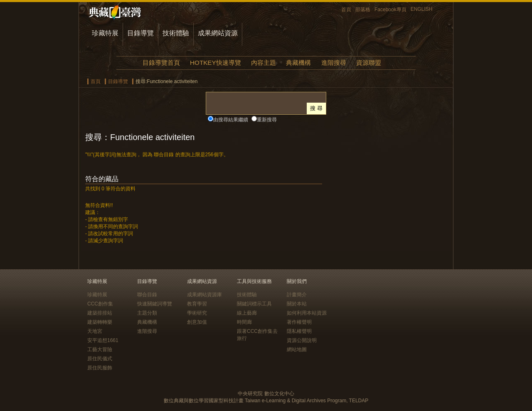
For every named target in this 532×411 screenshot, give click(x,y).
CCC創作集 (100, 304)
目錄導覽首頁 (161, 63)
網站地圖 (297, 349)
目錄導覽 (140, 33)
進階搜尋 (334, 63)
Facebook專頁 (390, 10)
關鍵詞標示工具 (254, 304)
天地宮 (95, 331)
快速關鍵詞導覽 (155, 304)
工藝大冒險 (100, 349)
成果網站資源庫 (204, 295)
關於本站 (297, 304)
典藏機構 (298, 63)
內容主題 (264, 63)
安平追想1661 (103, 340)
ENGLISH (422, 9)
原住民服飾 (100, 368)
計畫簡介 (297, 295)
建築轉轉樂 (100, 322)
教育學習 (197, 304)
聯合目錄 (147, 295)
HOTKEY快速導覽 (215, 63)
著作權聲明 (299, 322)
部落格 (363, 10)
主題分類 (147, 313)
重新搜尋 (267, 120)
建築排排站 (100, 313)
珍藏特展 (105, 33)
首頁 (346, 10)
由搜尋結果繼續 (231, 120)
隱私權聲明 (299, 331)
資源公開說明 (302, 340)
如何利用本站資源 (307, 313)
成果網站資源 (218, 33)
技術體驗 (176, 33)
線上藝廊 (247, 313)
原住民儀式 (100, 359)
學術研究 (197, 313)
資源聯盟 (369, 63)
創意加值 (197, 322)
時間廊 (244, 322)
